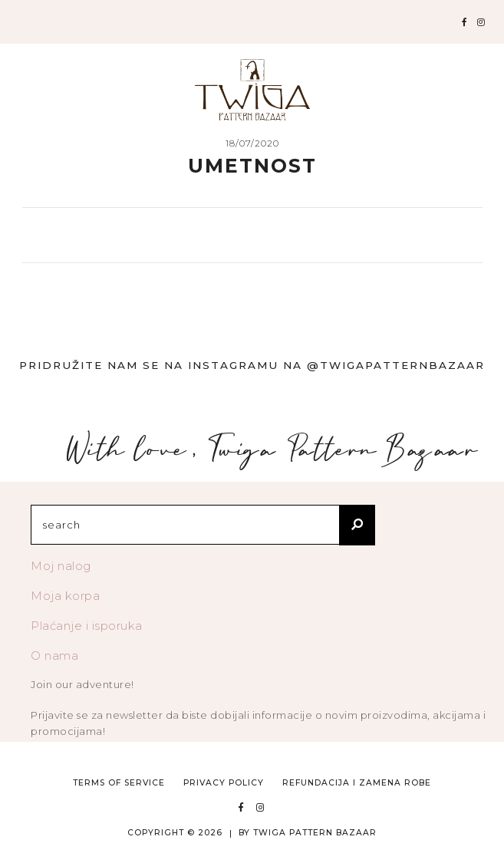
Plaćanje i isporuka (87, 626)
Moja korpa (65, 596)
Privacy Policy (224, 783)
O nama (54, 655)
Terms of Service (119, 783)
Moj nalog (61, 566)
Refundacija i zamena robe (357, 783)
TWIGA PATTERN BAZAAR (315, 833)
